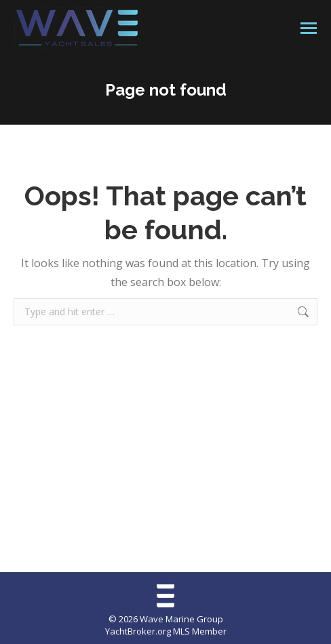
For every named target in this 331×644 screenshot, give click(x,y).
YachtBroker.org (138, 631)
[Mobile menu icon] (309, 28)
